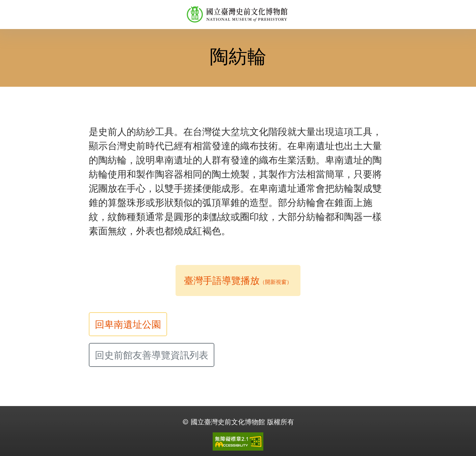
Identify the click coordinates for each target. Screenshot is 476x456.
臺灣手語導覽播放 (238, 280)
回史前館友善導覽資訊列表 (152, 355)
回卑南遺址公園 (128, 324)
